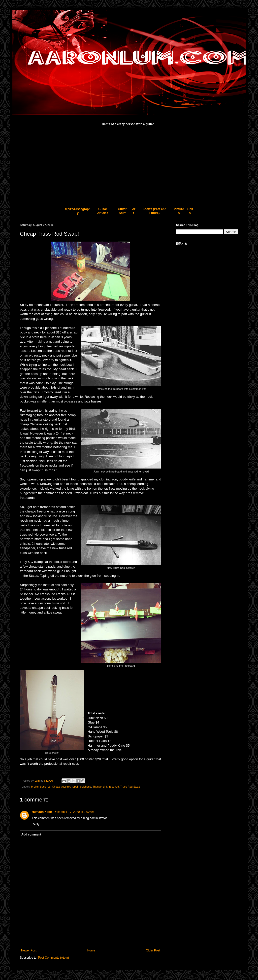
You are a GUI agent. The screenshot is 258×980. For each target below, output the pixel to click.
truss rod (114, 787)
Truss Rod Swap (130, 787)
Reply (36, 824)
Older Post (153, 950)
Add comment (31, 835)
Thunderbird (100, 787)
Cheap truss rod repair (65, 787)
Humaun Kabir (42, 812)
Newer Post (29, 950)
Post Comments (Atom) (53, 958)
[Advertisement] (129, 164)
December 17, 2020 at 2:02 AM (74, 812)
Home (91, 950)
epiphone (86, 787)
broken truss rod (41, 787)
